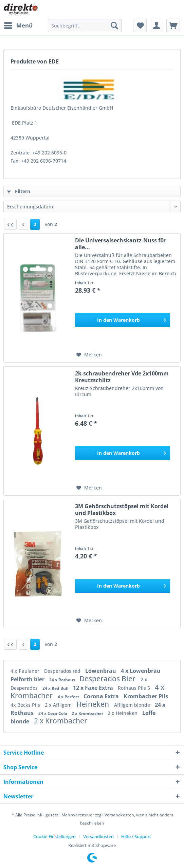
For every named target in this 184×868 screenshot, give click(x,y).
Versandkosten (98, 836)
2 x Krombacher (88, 713)
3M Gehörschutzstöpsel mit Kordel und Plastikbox (122, 510)
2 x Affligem (59, 705)
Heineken (94, 704)
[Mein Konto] (157, 25)
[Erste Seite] (10, 224)
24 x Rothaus (63, 680)
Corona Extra (102, 696)
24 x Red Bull (56, 688)
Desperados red (63, 671)
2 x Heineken (123, 713)
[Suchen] (114, 25)
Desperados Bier (108, 679)
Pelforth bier (28, 679)
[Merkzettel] (140, 25)
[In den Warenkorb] (123, 320)
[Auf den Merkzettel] (89, 355)
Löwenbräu (101, 671)
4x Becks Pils (26, 705)
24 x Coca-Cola (53, 713)
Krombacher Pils (146, 696)
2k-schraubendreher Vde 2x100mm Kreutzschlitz (122, 377)
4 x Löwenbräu (141, 671)
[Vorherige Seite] (23, 224)
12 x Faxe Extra (94, 688)
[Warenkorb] (173, 25)
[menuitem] (18, 25)
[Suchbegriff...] (85, 25)
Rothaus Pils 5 (135, 688)
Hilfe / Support (136, 836)
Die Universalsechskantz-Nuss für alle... (121, 244)
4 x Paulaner (26, 671)
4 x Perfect (69, 697)
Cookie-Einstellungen (54, 836)
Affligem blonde (133, 705)
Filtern (19, 191)
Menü (18, 25)
